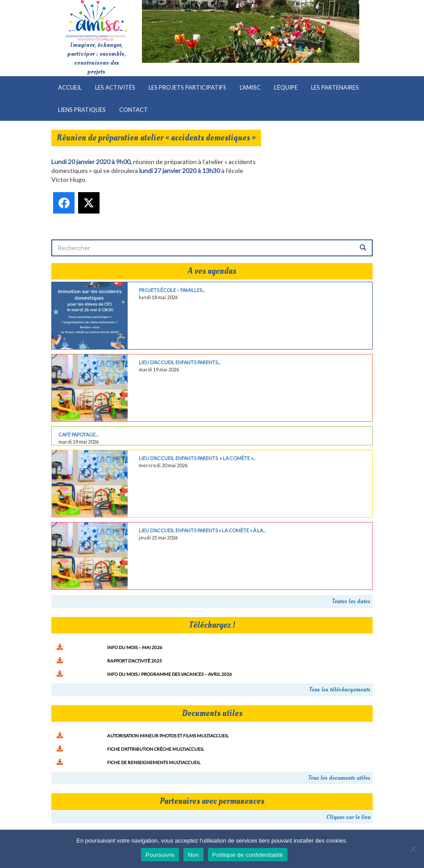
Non (193, 855)
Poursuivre (160, 855)
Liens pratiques (82, 110)
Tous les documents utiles (339, 778)
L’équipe (286, 87)
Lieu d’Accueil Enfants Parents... (180, 362)
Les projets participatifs (187, 87)
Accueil (70, 87)
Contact (133, 110)
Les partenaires (335, 87)
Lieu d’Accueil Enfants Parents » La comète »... (197, 458)
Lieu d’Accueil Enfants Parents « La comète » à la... (202, 530)
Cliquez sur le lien (348, 817)
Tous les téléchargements (340, 690)
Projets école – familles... (172, 290)
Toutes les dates (351, 601)
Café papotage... (78, 434)
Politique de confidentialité (248, 855)
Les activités (115, 87)
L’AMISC (250, 87)
